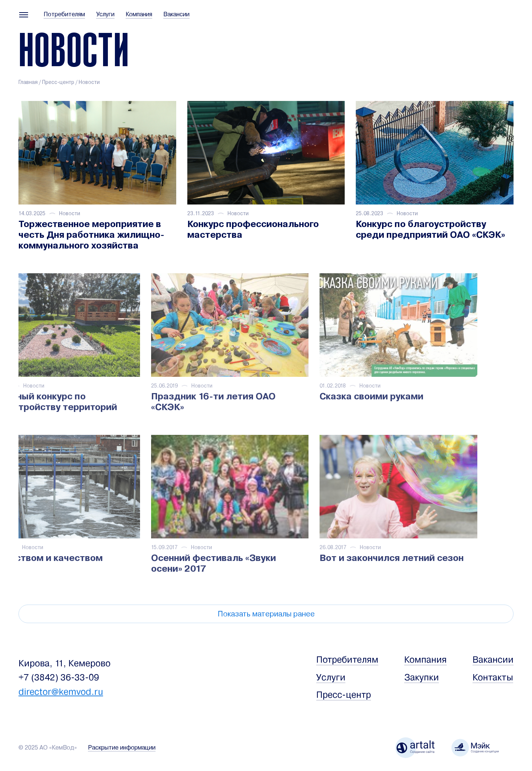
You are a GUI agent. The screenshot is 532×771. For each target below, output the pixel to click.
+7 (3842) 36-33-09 (59, 677)
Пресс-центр (58, 82)
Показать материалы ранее (266, 614)
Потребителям (64, 14)
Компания (139, 14)
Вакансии (176, 14)
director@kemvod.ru (61, 692)
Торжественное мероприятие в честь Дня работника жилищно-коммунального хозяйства (91, 235)
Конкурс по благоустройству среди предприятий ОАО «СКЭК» (430, 229)
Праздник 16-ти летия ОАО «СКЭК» (162, 402)
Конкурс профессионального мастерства (253, 229)
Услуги (105, 14)
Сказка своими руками (320, 396)
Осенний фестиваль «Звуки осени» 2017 (162, 563)
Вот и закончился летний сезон (340, 558)
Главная (28, 82)
